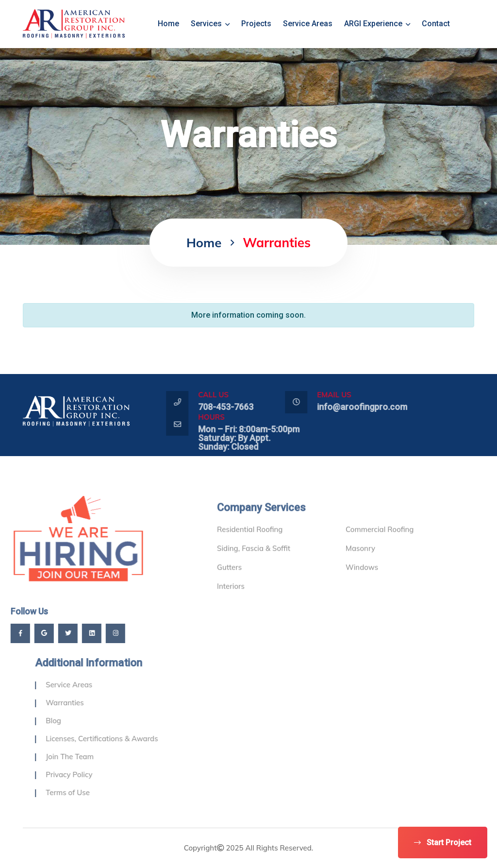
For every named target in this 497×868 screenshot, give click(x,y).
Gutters (229, 582)
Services (210, 24)
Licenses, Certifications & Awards (117, 739)
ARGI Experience (377, 24)
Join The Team (85, 757)
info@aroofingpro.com (377, 407)
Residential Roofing (250, 544)
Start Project (443, 842)
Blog (68, 721)
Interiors (231, 601)
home (168, 24)
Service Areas (308, 24)
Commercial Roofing (380, 544)
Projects (256, 24)
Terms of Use (83, 792)
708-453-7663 (241, 407)
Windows (362, 582)
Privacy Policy (84, 774)
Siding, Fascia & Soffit (254, 563)
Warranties (80, 703)
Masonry (360, 563)
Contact (436, 24)
